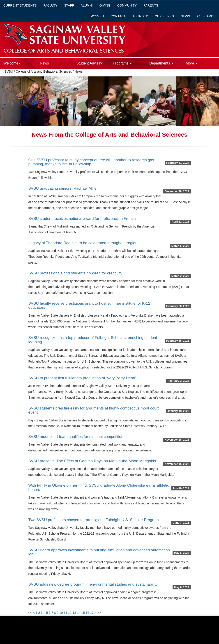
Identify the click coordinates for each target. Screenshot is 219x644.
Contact (118, 16)
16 (88, 613)
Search (206, 16)
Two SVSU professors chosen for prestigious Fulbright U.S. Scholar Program (94, 520)
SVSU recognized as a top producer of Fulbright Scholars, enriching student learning (93, 340)
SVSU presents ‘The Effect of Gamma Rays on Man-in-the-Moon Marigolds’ (93, 461)
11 (65, 613)
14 (79, 613)
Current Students (20, 5)
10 (61, 613)
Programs (122, 63)
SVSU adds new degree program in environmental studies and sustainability (93, 584)
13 (74, 613)
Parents (151, 5)
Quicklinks (164, 16)
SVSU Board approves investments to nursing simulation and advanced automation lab (99, 552)
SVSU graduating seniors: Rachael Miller (63, 188)
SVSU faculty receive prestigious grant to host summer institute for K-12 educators (89, 306)
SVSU (9, 71)
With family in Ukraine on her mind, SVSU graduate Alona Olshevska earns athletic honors (99, 488)
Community (127, 5)
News (185, 16)
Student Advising (90, 63)
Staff (69, 5)
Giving (105, 5)
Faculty (51, 5)
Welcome (12, 63)
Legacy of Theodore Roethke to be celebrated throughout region (83, 243)
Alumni (87, 5)
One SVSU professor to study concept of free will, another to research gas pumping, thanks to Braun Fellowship (91, 162)
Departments (161, 63)
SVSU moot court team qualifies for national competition (76, 437)
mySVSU (97, 16)
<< (30, 613)
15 (83, 613)
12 (70, 613)
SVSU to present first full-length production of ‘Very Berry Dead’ (82, 378)
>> (99, 613)
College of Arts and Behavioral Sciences (44, 71)
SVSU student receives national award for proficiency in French (82, 219)
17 (92, 613)
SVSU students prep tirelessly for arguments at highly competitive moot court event (94, 410)
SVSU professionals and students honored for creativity (75, 273)
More (192, 63)
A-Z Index (140, 16)
